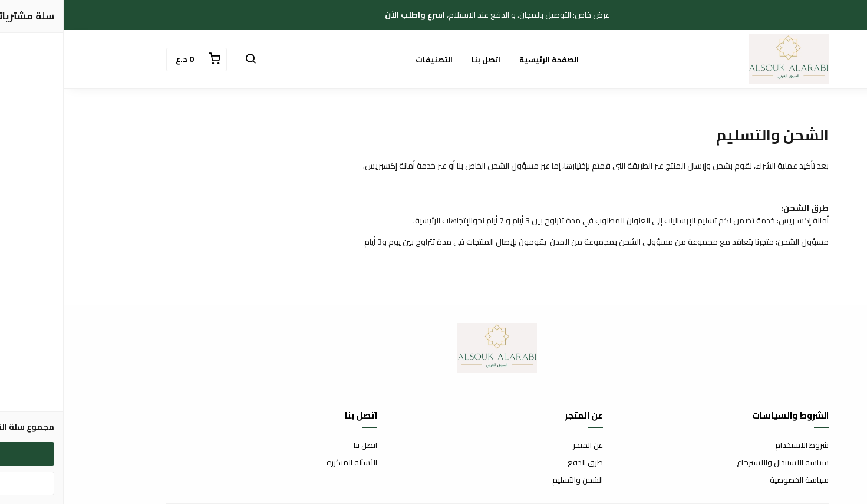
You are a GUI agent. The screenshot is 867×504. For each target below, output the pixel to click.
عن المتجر (524, 446)
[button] (187, 60)
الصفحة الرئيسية (485, 60)
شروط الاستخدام (738, 446)
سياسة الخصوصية (736, 480)
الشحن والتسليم (514, 480)
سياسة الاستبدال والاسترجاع (719, 463)
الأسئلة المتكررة (288, 463)
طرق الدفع (522, 463)
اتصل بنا (422, 60)
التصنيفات (370, 60)
